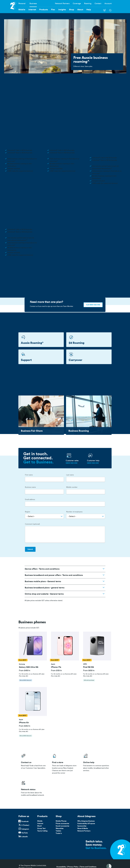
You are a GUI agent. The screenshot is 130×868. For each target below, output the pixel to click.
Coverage (77, 3)
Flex (53, 10)
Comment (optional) (32, 524)
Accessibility (61, 867)
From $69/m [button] (89, 671)
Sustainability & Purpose (86, 824)
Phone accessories (62, 824)
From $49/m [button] (25, 671)
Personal (22, 3)
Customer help (93, 461)
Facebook (25, 821)
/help (96, 763)
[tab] (33, 658)
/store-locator (65, 763)
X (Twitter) (25, 825)
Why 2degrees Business (86, 821)
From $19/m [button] (56, 671)
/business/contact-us (34, 763)
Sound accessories (62, 826)
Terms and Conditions (88, 867)
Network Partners (62, 3)
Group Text (41, 828)
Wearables (60, 828)
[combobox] (44, 516)
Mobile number (72, 487)
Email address (30, 499)
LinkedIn (25, 837)
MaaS (39, 826)
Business (33, 3)
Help (89, 10)
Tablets (58, 831)
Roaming (88, 3)
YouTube (25, 833)
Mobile (40, 821)
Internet (40, 824)
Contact (98, 3)
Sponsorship (82, 826)
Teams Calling (42, 831)
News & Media (83, 828)
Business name (30, 487)
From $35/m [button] (25, 726)
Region (28, 512)
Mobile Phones (61, 821)
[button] (33, 646)
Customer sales (72, 461)
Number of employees (74, 512)
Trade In (59, 833)
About (80, 10)
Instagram (25, 829)
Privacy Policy (73, 867)
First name (29, 475)
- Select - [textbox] (31, 516)
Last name (70, 475)
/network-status (34, 788)
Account (108, 3)
